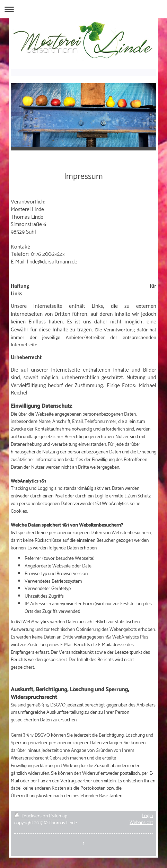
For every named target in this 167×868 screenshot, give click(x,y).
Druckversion (32, 816)
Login (147, 816)
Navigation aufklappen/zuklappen (83, 9)
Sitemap (59, 816)
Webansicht (141, 823)
